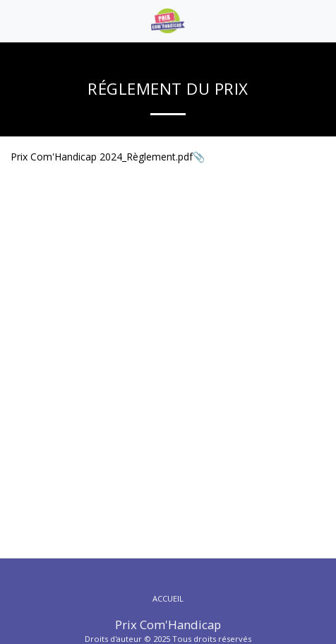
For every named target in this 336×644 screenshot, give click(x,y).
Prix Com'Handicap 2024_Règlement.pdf (102, 157)
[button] (16, 20)
